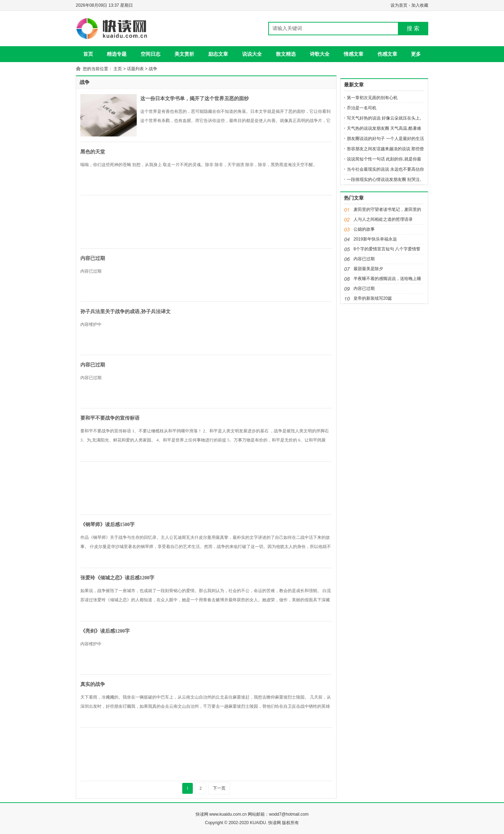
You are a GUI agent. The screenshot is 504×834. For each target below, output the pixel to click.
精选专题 (117, 54)
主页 (118, 69)
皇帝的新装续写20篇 (373, 298)
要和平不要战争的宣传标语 (110, 418)
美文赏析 (184, 54)
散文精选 (286, 54)
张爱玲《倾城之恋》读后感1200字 (117, 578)
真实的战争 (93, 684)
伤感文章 (387, 54)
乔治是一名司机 (362, 108)
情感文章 (354, 54)
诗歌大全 (320, 54)
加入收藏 (420, 5)
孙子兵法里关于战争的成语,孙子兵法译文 (125, 312)
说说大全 (252, 54)
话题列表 (135, 69)
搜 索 (413, 28)
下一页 (219, 788)
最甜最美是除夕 (368, 269)
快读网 (202, 814)
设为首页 (399, 5)
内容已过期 (93, 258)
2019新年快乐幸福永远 (375, 239)
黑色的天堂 (93, 152)
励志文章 (218, 54)
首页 (88, 54)
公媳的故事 (364, 229)
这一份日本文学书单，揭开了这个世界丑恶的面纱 (195, 99)
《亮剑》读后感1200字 (105, 631)
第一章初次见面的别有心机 (372, 98)
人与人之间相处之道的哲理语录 (383, 219)
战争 (153, 69)
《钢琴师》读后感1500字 (107, 525)
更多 (416, 54)
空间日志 (150, 54)
